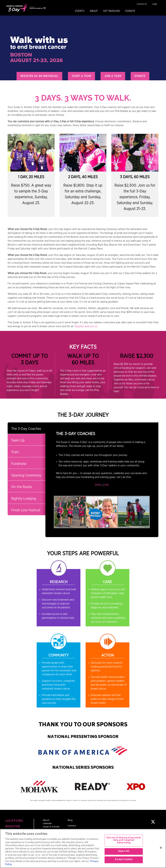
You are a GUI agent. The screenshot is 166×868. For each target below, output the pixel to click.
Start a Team (81, 76)
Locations (14, 821)
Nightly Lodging (24, 499)
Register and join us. (86, 326)
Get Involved (112, 11)
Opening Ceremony (26, 475)
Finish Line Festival (26, 510)
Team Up (18, 440)
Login (155, 4)
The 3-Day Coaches (26, 429)
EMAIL (99, 485)
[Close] (161, 848)
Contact (72, 826)
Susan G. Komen (51, 827)
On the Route (22, 487)
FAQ (106, 485)
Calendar (47, 824)
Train (15, 452)
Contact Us (142, 4)
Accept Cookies (124, 860)
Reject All (124, 851)
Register (13, 827)
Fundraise (19, 464)
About (94, 11)
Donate (130, 11)
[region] (83, 848)
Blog (70, 821)
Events (80, 11)
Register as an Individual (39, 76)
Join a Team (113, 76)
